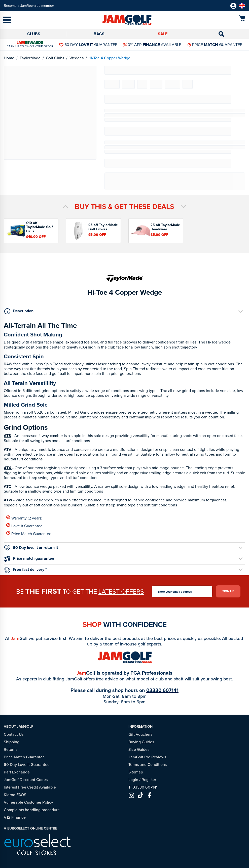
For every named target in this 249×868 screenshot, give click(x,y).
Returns (11, 749)
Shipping (12, 742)
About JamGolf (19, 727)
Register (149, 780)
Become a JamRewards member (29, 6)
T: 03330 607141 (143, 787)
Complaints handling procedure (32, 810)
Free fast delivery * (26, 569)
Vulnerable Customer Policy (28, 802)
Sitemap (136, 772)
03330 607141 (162, 690)
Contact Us (14, 734)
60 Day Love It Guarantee (27, 765)
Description (19, 311)
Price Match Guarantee (29, 533)
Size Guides (139, 749)
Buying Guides (141, 742)
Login (133, 780)
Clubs (34, 34)
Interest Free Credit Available (30, 787)
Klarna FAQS (15, 795)
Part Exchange (17, 772)
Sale (163, 34)
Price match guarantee (29, 559)
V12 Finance (15, 817)
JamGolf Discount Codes (26, 780)
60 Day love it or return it (31, 548)
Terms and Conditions (148, 765)
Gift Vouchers (140, 734)
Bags (99, 34)
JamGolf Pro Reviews (147, 757)
